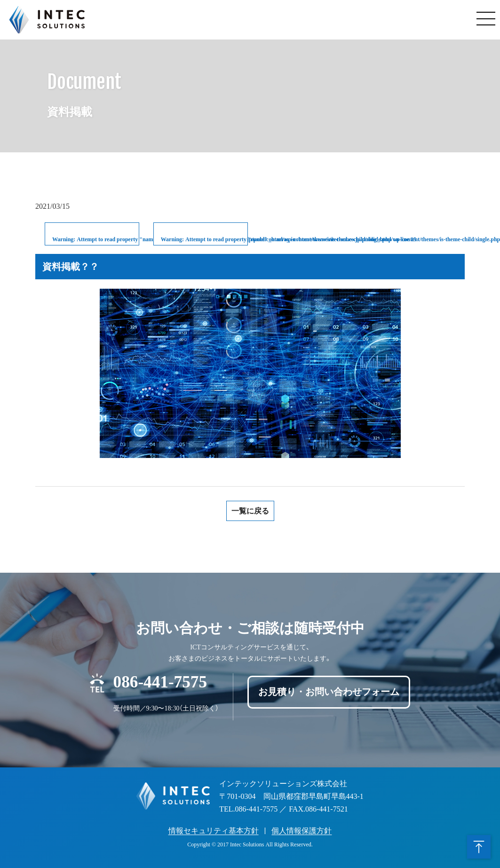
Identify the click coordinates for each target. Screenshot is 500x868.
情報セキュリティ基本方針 (214, 831)
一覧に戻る (250, 511)
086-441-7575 (160, 680)
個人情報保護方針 (302, 831)
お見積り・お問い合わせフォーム (329, 692)
